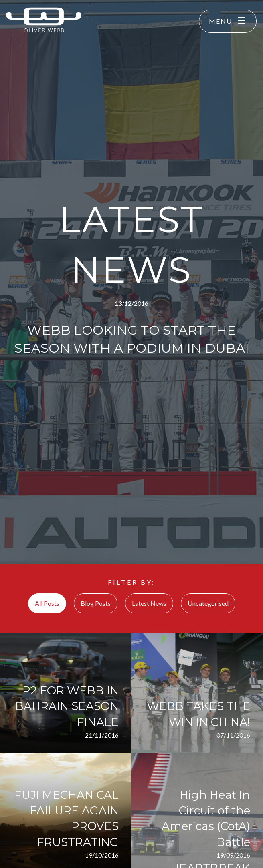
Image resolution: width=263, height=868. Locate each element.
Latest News (149, 603)
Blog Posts (96, 603)
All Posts (47, 603)
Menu (221, 21)
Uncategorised (208, 603)
